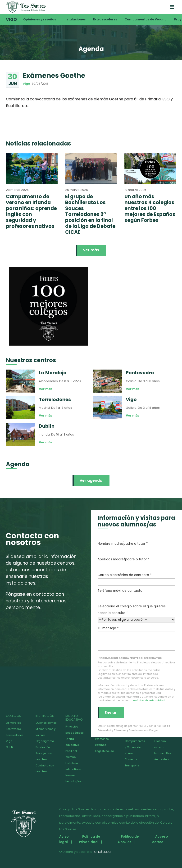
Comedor (131, 759)
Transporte (132, 765)
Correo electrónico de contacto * (136, 579)
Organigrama (45, 741)
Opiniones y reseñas (40, 19)
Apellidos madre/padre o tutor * (136, 563)
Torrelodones (15, 735)
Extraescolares (105, 19)
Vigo (11, 19)
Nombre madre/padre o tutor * (136, 548)
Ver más (91, 250)
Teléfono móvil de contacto (136, 595)
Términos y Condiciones (129, 730)
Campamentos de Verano (146, 19)
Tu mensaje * (136, 638)
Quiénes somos (46, 723)
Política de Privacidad (149, 700)
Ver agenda (91, 481)
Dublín (10, 747)
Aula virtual (162, 759)
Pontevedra (14, 729)
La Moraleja (14, 723)
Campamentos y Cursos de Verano (135, 747)
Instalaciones (75, 19)
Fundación (43, 747)
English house (104, 751)
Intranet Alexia (164, 753)
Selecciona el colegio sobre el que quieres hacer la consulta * (136, 613)
